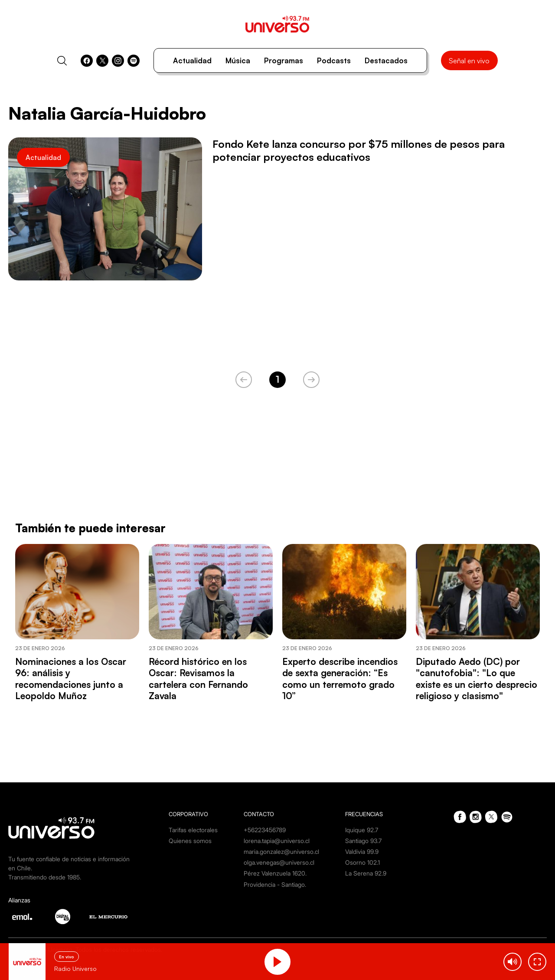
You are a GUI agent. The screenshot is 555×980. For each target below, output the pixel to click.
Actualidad (192, 60)
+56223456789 (265, 830)
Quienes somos (190, 841)
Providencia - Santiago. (275, 884)
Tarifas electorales (193, 830)
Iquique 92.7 (362, 830)
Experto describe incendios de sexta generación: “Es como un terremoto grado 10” (340, 679)
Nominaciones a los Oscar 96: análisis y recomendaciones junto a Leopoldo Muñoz (71, 679)
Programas (284, 60)
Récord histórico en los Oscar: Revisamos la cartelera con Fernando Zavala (198, 679)
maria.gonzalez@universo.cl (281, 851)
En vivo (67, 957)
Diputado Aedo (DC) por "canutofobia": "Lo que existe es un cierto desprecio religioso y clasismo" (477, 679)
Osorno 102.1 (362, 862)
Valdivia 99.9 (362, 851)
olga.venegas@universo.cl (279, 862)
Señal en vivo (469, 61)
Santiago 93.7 (363, 841)
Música (238, 60)
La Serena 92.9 (366, 873)
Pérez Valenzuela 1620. (275, 873)
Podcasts (334, 60)
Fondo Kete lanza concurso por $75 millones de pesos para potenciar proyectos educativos (359, 150)
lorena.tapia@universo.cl (277, 841)
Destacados (386, 60)
